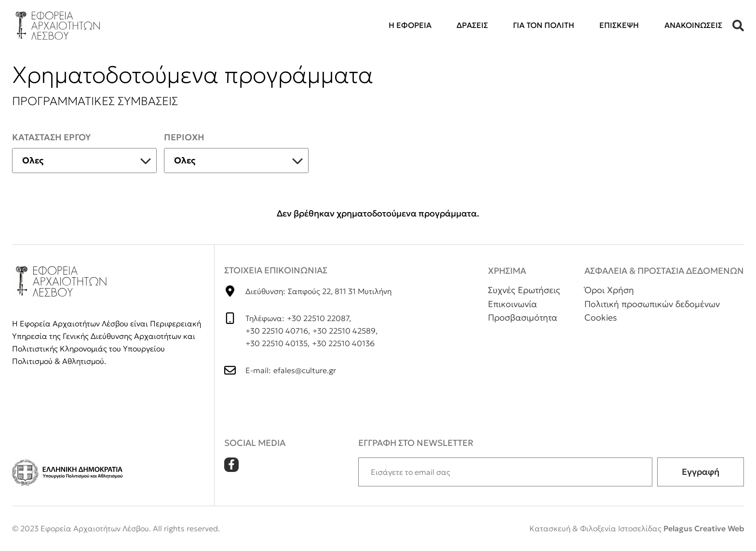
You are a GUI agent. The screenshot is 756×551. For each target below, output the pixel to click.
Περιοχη (184, 137)
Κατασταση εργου (51, 137)
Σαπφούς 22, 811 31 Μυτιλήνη (340, 291)
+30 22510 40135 (277, 343)
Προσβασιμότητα (523, 317)
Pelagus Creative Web (704, 528)
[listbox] (84, 161)
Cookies (601, 317)
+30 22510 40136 (343, 343)
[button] (738, 26)
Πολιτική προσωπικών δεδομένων (652, 304)
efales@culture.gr (305, 370)
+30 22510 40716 (277, 331)
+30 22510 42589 (344, 331)
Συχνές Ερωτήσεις (524, 290)
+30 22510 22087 (318, 318)
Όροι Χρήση (609, 290)
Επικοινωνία (513, 304)
